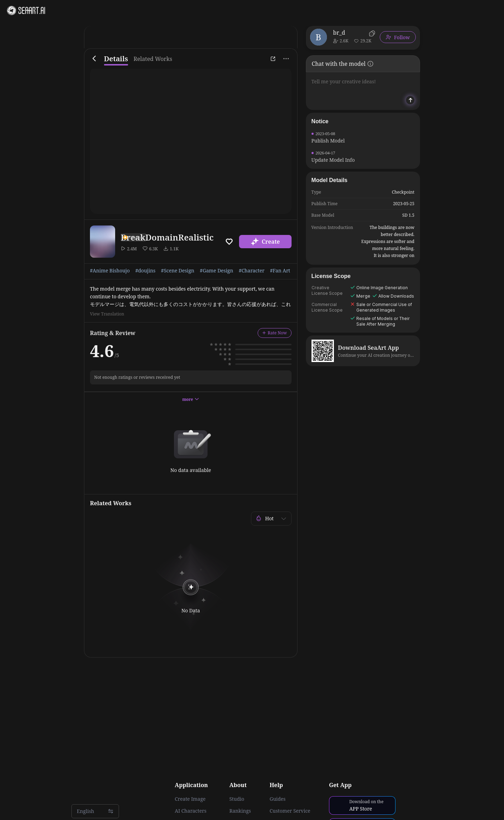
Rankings (240, 811)
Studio (237, 799)
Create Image (190, 799)
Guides (278, 799)
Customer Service (290, 811)
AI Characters (190, 811)
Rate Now (275, 333)
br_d (339, 33)
